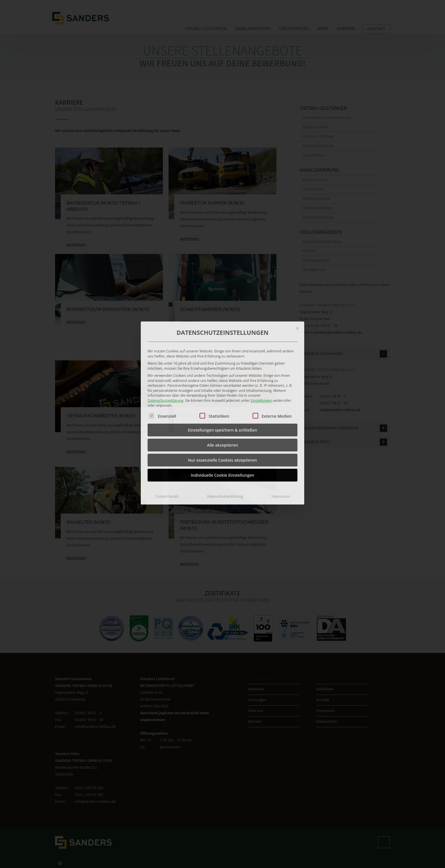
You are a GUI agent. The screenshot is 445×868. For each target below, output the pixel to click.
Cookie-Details (167, 450)
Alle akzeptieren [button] (223, 399)
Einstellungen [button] (262, 354)
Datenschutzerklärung (165, 354)
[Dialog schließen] (297, 282)
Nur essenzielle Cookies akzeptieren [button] (223, 414)
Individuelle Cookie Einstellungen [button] (222, 429)
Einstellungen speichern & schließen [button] (222, 383)
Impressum (281, 450)
